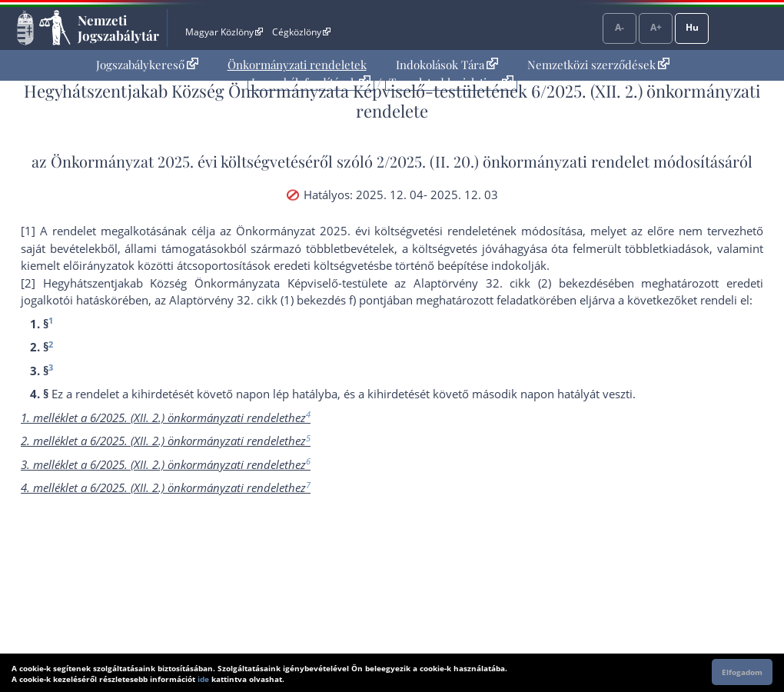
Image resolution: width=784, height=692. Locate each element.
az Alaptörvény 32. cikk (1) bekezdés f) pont (269, 300)
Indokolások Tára (447, 65)
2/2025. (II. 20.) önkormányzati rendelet (513, 161)
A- (620, 27)
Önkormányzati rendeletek (297, 65)
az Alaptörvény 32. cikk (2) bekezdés (501, 283)
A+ (656, 27)
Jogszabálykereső (147, 65)
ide (203, 679)
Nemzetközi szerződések (598, 65)
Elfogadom (742, 672)
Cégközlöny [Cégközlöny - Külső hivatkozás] (301, 32)
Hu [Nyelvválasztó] (692, 27)
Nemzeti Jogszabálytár (118, 28)
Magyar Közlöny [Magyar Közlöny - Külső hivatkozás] (224, 32)
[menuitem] (147, 65)
